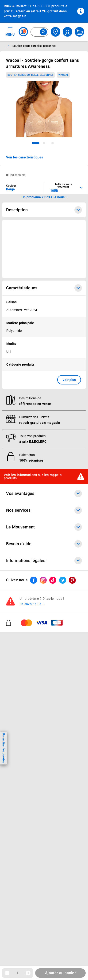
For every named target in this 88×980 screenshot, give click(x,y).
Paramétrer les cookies (4, 748)
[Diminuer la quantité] (7, 973)
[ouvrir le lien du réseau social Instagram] (43, 580)
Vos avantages (44, 493)
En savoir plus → (33, 604)
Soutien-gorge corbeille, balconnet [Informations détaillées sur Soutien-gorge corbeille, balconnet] (34, 46)
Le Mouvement (44, 527)
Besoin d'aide (44, 544)
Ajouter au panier (60, 973)
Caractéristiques (44, 288)
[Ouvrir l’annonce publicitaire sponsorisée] (44, 249)
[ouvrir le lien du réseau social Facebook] (34, 580)
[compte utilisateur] (67, 32)
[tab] (36, 143)
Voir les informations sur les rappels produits (33, 476)
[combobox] (39, 32)
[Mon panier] (79, 32)
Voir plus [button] (69, 380)
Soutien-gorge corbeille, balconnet (30, 75)
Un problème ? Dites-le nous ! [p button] (44, 197)
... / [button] (6, 46)
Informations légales (44, 561)
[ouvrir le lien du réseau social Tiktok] (53, 580)
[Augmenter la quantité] (28, 973)
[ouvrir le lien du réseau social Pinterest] (72, 580)
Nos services (44, 510)
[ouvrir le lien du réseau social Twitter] (63, 580)
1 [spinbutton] (18, 973)
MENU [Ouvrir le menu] (10, 31)
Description (44, 210)
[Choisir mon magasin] (55, 32)
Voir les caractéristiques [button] (25, 157)
